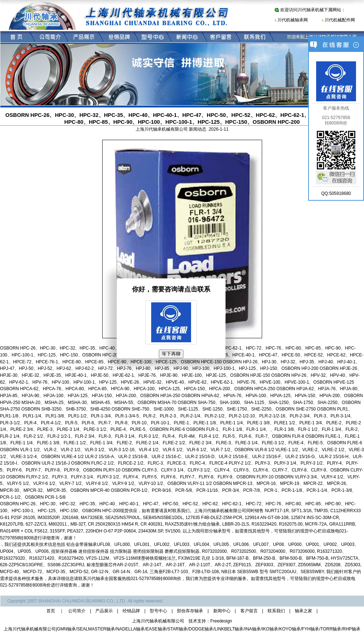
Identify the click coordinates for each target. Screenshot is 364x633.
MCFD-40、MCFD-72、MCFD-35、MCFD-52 (44, 572)
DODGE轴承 (201, 629)
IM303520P (48, 518)
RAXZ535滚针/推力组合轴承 (192, 524)
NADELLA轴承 (130, 629)
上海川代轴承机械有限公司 (30, 629)
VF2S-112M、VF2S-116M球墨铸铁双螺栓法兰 (131, 558)
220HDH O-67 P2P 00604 (111, 531)
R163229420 (264, 524)
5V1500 (173, 531)
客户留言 (249, 611)
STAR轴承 (177, 629)
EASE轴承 (156, 629)
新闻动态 (198, 129)
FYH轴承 (310, 629)
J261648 (70, 518)
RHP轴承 (351, 629)
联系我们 (276, 611)
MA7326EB (92, 518)
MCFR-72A (316, 524)
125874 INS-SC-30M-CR (315, 518)
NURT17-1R (277, 511)
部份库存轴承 (190, 611)
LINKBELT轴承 (229, 629)
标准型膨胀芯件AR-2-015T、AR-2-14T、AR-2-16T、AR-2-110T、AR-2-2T (159, 565)
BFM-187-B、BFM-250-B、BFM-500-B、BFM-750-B (277, 558)
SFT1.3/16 (301, 511)
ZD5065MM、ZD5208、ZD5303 (329, 565)
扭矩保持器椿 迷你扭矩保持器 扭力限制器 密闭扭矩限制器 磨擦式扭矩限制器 (125, 551)
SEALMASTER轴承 (96, 629)
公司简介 (77, 611)
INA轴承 (253, 629)
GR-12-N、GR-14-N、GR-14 (119, 572)
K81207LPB (12, 524)
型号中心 (158, 611)
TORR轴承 (331, 629)
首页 (51, 611)
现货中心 (325, 579)
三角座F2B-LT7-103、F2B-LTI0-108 (184, 572)
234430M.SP (150, 531)
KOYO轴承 (290, 629)
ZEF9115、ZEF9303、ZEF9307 (264, 565)
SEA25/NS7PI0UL (123, 518)
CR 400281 (152, 524)
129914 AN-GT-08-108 (267, 518)
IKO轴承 (270, 629)
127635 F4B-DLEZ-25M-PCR (214, 518)
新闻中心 (222, 611)
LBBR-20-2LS (236, 524)
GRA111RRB (342, 524)
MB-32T (78, 524)
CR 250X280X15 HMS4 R (113, 524)
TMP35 (321, 511)
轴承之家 (303, 611)
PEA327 (75, 531)
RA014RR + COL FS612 (24, 531)
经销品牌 (131, 611)
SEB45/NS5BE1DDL (163, 518)
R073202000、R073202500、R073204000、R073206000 (258, 551)
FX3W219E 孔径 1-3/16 (201, 558)
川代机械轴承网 (293, 20)
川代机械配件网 (340, 20)
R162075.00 (291, 524)
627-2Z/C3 (36, 524)
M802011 (58, 524)
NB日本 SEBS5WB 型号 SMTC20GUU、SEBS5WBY (272, 572)
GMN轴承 (66, 629)
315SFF (57, 531)
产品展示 (104, 611)
